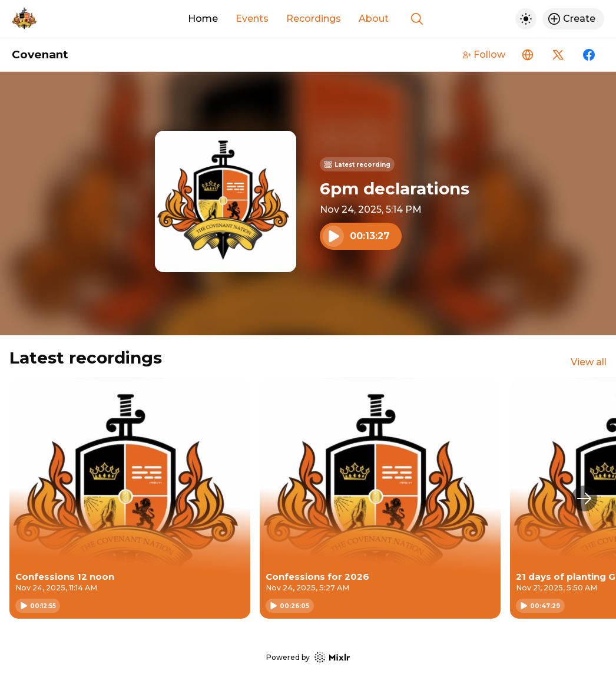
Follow (484, 55)
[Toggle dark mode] (526, 19)
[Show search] (417, 19)
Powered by (308, 657)
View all (589, 362)
